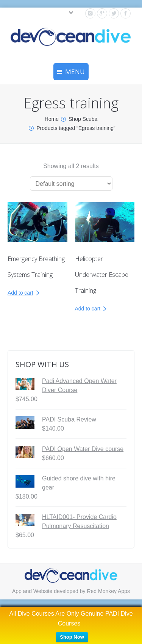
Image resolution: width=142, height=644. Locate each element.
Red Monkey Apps (108, 591)
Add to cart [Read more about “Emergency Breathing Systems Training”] (20, 293)
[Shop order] (71, 184)
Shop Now (72, 637)
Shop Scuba (83, 119)
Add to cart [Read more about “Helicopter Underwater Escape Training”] (88, 309)
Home (52, 119)
